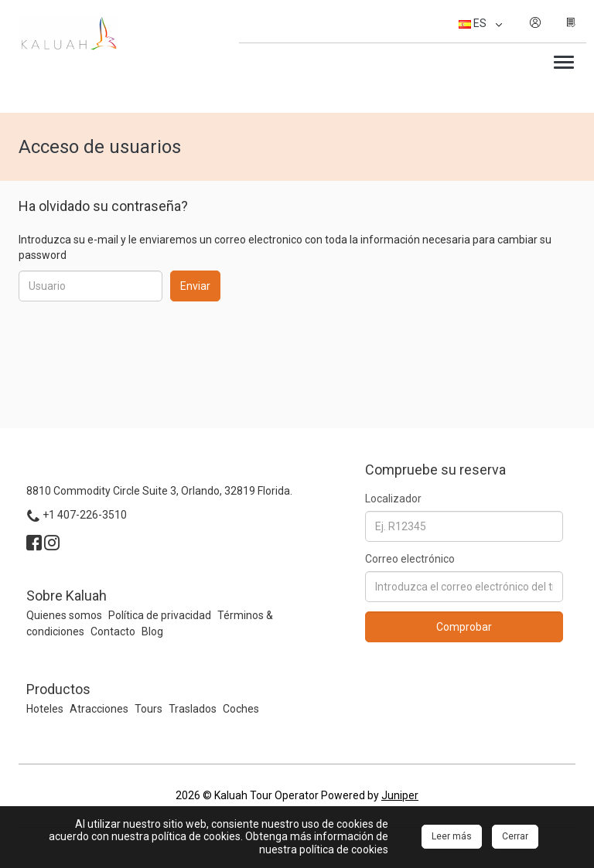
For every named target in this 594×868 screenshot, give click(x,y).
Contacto (113, 631)
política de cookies (344, 849)
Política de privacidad (160, 615)
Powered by (370, 795)
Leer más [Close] (452, 836)
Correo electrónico (410, 559)
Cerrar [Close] (515, 836)
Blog (152, 631)
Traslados (193, 709)
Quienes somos (64, 615)
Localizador (393, 499)
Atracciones (99, 709)
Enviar (195, 286)
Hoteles (45, 709)
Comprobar (464, 627)
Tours (148, 709)
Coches (241, 709)
